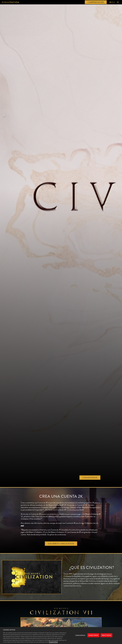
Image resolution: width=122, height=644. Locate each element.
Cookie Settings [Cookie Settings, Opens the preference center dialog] (80, 635)
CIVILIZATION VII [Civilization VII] (90, 478)
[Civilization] (10, 2)
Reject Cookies (106, 635)
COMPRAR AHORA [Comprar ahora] (96, 2)
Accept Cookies (93, 635)
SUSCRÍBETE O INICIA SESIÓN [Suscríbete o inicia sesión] (61, 544)
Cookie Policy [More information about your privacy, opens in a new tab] (53, 642)
